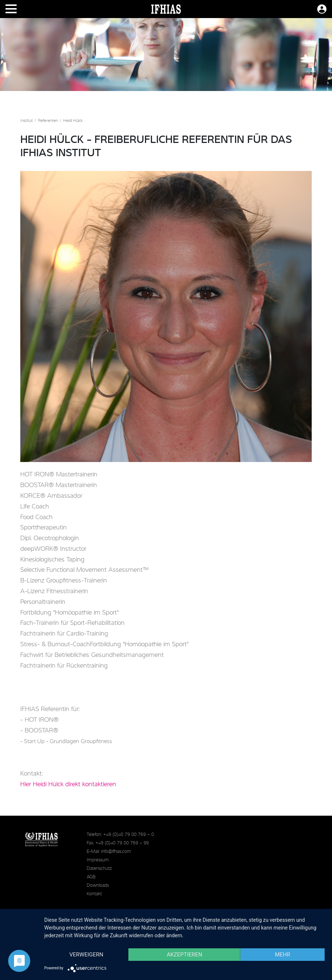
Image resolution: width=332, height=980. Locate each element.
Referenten (48, 121)
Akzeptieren (184, 955)
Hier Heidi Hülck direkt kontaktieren (68, 784)
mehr (283, 955)
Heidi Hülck (73, 121)
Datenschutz (99, 869)
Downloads (98, 885)
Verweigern (86, 955)
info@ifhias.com (116, 852)
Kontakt (94, 894)
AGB (91, 877)
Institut (27, 121)
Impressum (98, 860)
